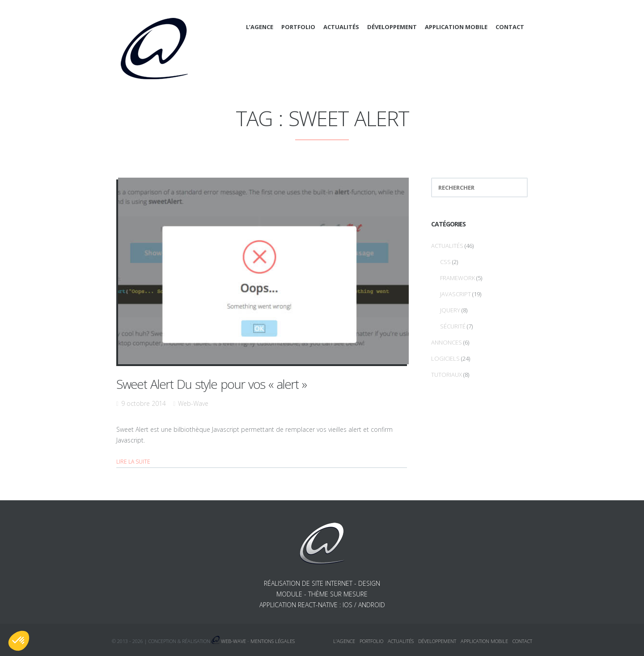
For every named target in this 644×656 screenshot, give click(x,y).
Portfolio (298, 27)
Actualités (341, 27)
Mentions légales (273, 641)
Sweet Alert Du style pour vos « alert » (211, 384)
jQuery (450, 310)
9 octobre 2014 (144, 403)
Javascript (455, 294)
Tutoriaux (447, 375)
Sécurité (453, 326)
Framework (458, 278)
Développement (392, 27)
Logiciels (445, 358)
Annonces (447, 342)
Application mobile (456, 27)
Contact (510, 27)
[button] (19, 641)
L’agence (260, 27)
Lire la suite (133, 462)
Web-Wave (193, 403)
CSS (445, 262)
